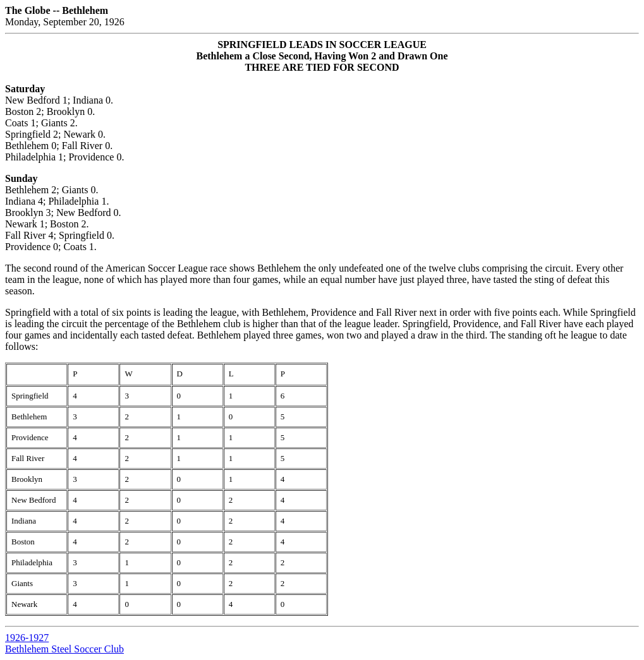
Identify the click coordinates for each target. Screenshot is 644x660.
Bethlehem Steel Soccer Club (64, 649)
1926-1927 (27, 638)
